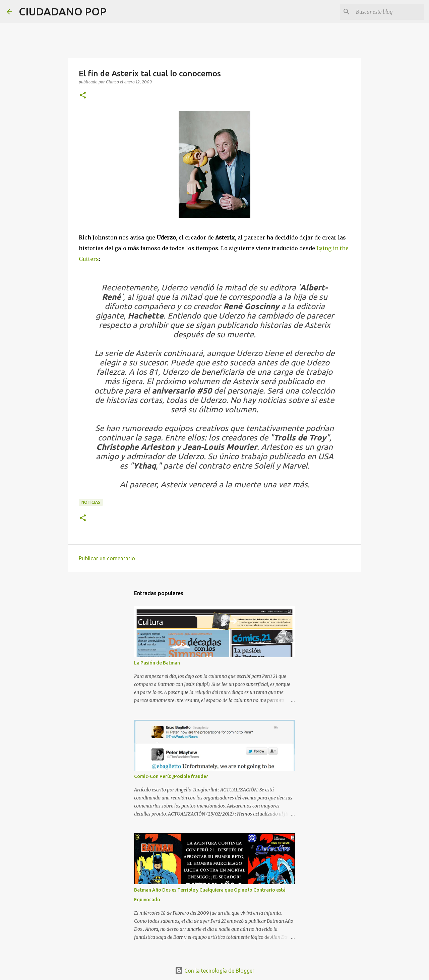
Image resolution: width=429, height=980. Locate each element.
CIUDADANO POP (63, 11)
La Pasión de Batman (157, 663)
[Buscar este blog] (388, 12)
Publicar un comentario (107, 558)
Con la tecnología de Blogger (215, 971)
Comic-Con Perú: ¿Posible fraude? (171, 776)
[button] (83, 96)
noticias (91, 502)
